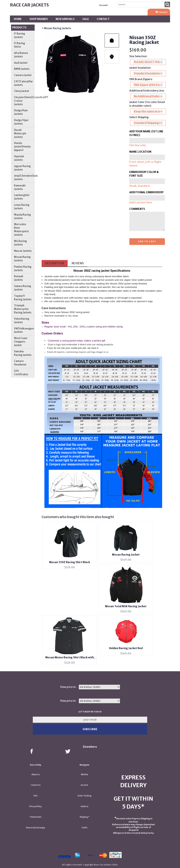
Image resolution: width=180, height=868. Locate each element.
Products (19, 27)
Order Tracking (84, 796)
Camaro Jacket (23, 75)
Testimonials (35, 817)
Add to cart (147, 241)
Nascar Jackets (23, 251)
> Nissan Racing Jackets (56, 28)
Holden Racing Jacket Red (126, 648)
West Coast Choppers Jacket (21, 342)
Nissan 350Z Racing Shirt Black (70, 562)
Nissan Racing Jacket (126, 555)
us (107, 352)
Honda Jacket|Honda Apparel (22, 147)
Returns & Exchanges (36, 828)
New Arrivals (65, 19)
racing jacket (100, 271)
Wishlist (84, 775)
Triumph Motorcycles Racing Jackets (23, 309)
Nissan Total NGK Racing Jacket (126, 606)
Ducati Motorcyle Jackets (20, 134)
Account (103, 5)
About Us (36, 775)
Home (18, 19)
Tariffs (84, 828)
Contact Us (36, 785)
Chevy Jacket (22, 91)
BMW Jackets (22, 69)
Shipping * (84, 817)
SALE (86, 19)
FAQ (35, 796)
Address (84, 806)
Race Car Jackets (29, 5)
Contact (103, 19)
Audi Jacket (21, 63)
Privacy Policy (35, 806)
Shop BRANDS (39, 19)
